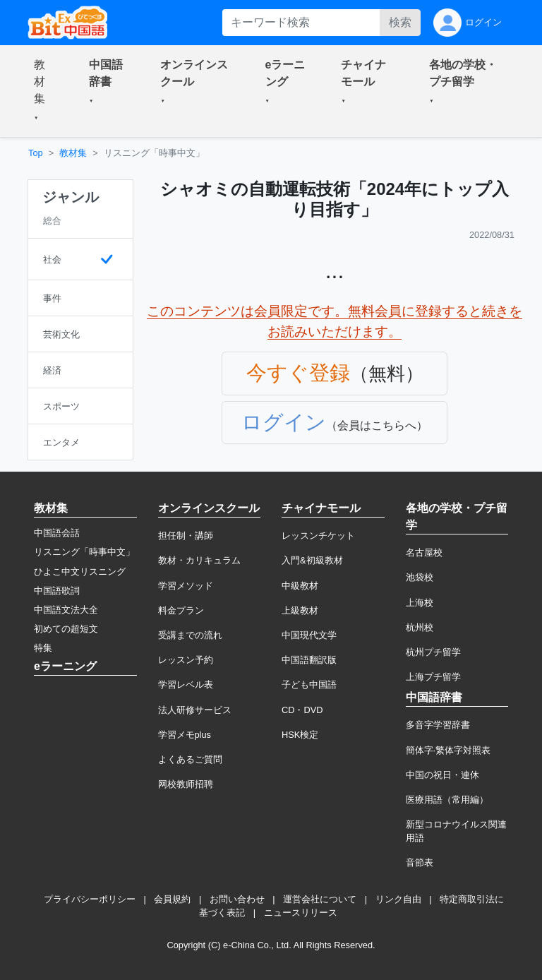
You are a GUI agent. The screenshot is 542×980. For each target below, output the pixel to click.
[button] (44, 91)
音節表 (420, 862)
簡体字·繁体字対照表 (448, 750)
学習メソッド (186, 586)
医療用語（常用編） (447, 800)
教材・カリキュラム (199, 560)
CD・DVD (302, 710)
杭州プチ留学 (433, 652)
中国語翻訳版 (309, 660)
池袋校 (420, 577)
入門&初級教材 (312, 560)
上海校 (420, 603)
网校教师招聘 (186, 784)
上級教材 (300, 610)
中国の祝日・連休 (442, 775)
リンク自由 (398, 899)
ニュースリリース (301, 913)
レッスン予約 (186, 660)
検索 (400, 22)
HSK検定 (300, 735)
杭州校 (420, 627)
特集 (43, 648)
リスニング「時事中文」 (84, 552)
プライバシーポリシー (90, 899)
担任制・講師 (186, 536)
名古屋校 (424, 552)
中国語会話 (57, 533)
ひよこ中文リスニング (80, 572)
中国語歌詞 (57, 591)
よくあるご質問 (190, 759)
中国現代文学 (309, 635)
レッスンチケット (318, 536)
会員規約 (172, 899)
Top (36, 153)
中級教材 (300, 586)
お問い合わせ (237, 899)
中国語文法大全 (66, 610)
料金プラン (181, 610)
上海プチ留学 (433, 677)
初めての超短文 (66, 629)
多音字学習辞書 (438, 725)
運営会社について (320, 899)
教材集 (73, 153)
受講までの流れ (190, 635)
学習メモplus (185, 735)
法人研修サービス (195, 710)
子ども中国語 (309, 685)
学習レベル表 (186, 685)
